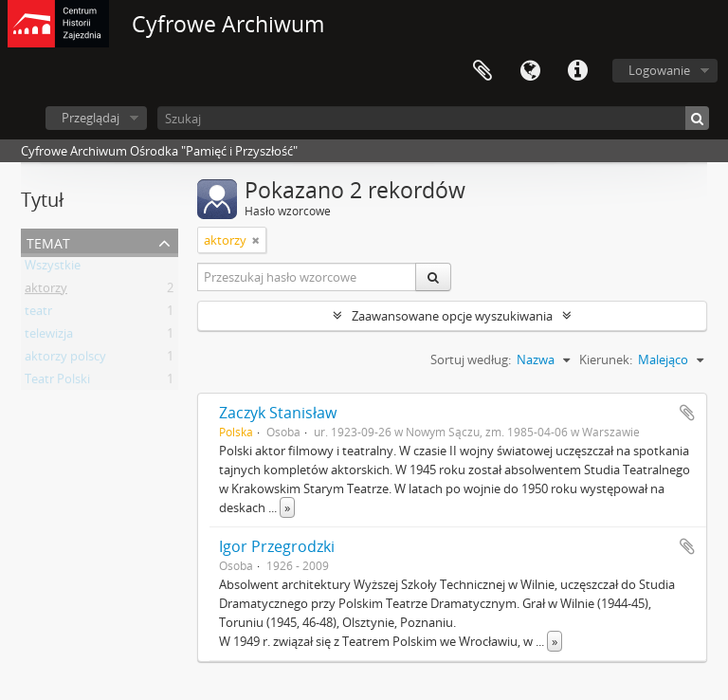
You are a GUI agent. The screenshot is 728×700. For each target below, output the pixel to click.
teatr (38, 314)
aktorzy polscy (65, 359)
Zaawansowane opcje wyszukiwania (452, 316)
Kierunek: (606, 359)
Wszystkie (53, 268)
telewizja (49, 337)
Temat (48, 241)
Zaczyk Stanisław (278, 413)
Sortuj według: (471, 359)
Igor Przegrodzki (277, 546)
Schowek (482, 71)
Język (530, 71)
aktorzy (46, 291)
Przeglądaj (91, 118)
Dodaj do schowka (687, 413)
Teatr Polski (57, 382)
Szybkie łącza (577, 71)
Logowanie (659, 70)
